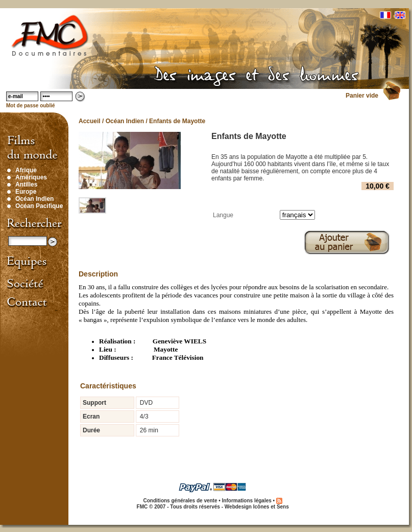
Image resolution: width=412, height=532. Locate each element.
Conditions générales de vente (180, 501)
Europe (26, 192)
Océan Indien (34, 199)
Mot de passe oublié (31, 106)
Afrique (26, 170)
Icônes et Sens (271, 507)
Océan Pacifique (39, 206)
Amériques (31, 177)
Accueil (90, 121)
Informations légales (247, 501)
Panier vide (362, 96)
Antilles (26, 184)
